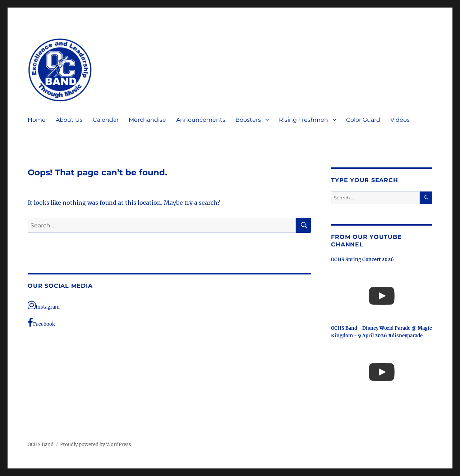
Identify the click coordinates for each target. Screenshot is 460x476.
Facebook (41, 323)
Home (37, 120)
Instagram (44, 305)
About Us (69, 120)
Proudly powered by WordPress (96, 445)
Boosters (248, 120)
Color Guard (363, 120)
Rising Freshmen (303, 120)
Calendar (106, 120)
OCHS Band (41, 445)
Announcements (201, 120)
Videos (400, 120)
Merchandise (147, 120)
